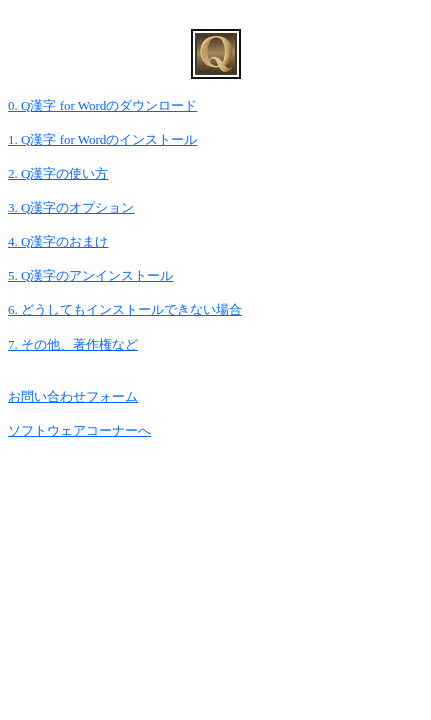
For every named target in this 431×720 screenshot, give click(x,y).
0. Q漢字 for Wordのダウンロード (102, 105)
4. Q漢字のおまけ (58, 241)
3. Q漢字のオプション (71, 207)
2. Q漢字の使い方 (58, 173)
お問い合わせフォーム (73, 396)
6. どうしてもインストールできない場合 (125, 309)
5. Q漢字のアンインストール (90, 275)
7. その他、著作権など (73, 344)
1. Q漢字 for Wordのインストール (102, 139)
